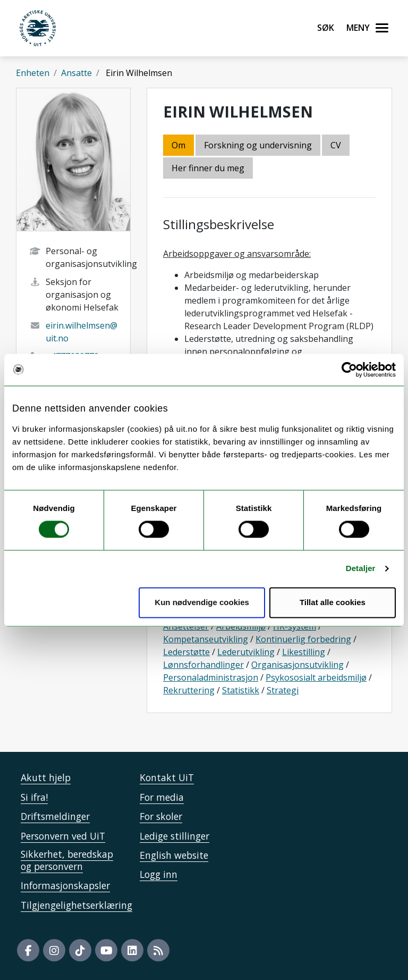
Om (178, 145)
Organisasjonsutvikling (297, 665)
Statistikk (241, 690)
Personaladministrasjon (211, 677)
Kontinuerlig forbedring (303, 639)
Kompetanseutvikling (206, 639)
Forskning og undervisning (258, 145)
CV (336, 145)
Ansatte (76, 73)
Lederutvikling (246, 652)
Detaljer (361, 569)
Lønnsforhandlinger (203, 665)
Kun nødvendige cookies (202, 602)
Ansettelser (186, 626)
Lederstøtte (186, 652)
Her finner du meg (208, 168)
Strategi (283, 690)
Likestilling (304, 652)
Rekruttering (189, 690)
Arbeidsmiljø (241, 626)
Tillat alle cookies (333, 602)
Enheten (33, 73)
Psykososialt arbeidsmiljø (316, 677)
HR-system (295, 626)
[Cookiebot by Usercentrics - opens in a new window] (349, 370)
